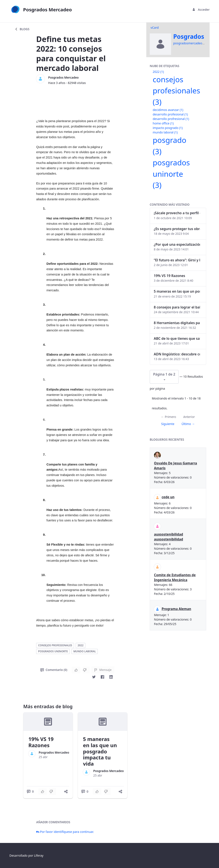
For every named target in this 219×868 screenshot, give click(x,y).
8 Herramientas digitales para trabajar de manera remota (177, 323)
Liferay (39, 855)
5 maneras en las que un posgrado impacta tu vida (100, 751)
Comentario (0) (54, 670)
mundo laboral (85, 651)
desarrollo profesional (170, 114)
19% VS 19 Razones (41, 742)
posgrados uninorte (53, 651)
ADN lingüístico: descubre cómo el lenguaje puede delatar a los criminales (177, 354)
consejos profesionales (55, 645)
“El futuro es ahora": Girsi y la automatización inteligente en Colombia (177, 260)
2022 (81, 645)
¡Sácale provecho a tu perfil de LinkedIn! (177, 213)
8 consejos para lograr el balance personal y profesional (177, 307)
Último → (188, 424)
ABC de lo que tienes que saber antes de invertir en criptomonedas (177, 338)
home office (163, 123)
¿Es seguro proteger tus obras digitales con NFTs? (177, 229)
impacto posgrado (168, 128)
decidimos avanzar (168, 110)
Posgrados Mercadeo (63, 77)
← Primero (169, 417)
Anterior (189, 417)
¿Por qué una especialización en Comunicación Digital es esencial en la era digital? (177, 244)
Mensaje (103, 670)
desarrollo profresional (171, 119)
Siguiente (168, 424)
